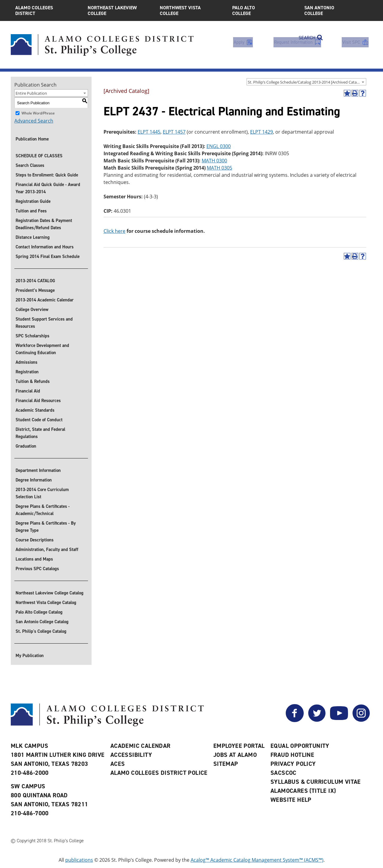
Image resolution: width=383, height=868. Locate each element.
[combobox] (306, 82)
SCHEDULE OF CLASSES (39, 156)
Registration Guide (33, 201)
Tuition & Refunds (33, 381)
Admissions (26, 362)
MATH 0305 (219, 168)
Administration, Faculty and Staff (47, 550)
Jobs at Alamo (235, 755)
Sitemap (226, 764)
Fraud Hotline (292, 755)
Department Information (38, 470)
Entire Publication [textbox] (31, 93)
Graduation (26, 446)
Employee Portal (239, 746)
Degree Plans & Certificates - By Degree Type (46, 527)
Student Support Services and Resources (44, 323)
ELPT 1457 (174, 132)
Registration (27, 372)
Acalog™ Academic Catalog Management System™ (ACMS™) (257, 860)
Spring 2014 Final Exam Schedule (48, 256)
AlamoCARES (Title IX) (303, 791)
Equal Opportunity (300, 746)
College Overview (32, 310)
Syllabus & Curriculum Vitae (316, 782)
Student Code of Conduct (39, 420)
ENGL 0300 (219, 146)
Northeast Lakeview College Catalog (50, 593)
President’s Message (35, 290)
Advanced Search (34, 121)
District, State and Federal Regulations (40, 433)
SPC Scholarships (32, 336)
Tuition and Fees (31, 211)
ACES (118, 764)
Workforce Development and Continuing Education (42, 349)
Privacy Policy (293, 764)
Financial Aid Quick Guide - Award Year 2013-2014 (48, 188)
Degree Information (34, 480)
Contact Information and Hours (45, 247)
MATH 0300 (214, 161)
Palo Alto (264, 10)
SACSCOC (284, 773)
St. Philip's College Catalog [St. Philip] (41, 631)
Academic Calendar (140, 746)
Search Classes (30, 165)
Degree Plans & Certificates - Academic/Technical (43, 510)
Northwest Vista (191, 10)
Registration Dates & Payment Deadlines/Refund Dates (44, 224)
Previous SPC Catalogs (37, 569)
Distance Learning (33, 237)
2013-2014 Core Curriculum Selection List (42, 493)
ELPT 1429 (262, 132)
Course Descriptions (35, 540)
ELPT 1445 (149, 132)
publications (79, 860)
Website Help (291, 800)
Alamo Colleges (47, 10)
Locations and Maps (34, 559)
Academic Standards (35, 410)
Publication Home (32, 139)
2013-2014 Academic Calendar (45, 300)
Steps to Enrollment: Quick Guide (47, 175)
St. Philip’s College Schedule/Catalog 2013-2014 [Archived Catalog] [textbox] (306, 82)
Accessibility (131, 755)
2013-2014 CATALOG (35, 281)
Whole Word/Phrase (38, 113)
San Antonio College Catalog (42, 622)
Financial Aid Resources (38, 401)
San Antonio (336, 10)
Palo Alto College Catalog (39, 612)
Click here (114, 231)
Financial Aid (28, 391)
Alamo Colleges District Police (159, 773)
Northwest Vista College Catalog (46, 603)
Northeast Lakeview (119, 10)
